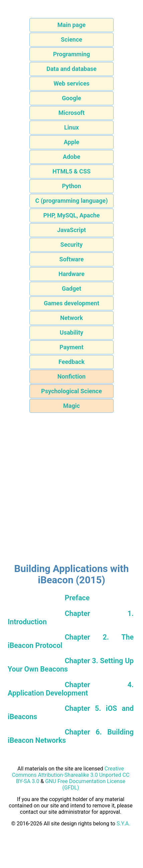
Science (71, 39)
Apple (72, 142)
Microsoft (71, 113)
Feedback (71, 362)
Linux (71, 127)
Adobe (71, 157)
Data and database (71, 69)
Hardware (71, 274)
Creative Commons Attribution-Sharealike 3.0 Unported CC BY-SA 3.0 (71, 775)
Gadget (71, 289)
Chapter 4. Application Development (71, 689)
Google (71, 98)
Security (72, 245)
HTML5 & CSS (71, 171)
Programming (72, 54)
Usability (71, 332)
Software (72, 259)
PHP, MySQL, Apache (71, 215)
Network (71, 318)
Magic (71, 406)
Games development (71, 303)
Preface (77, 598)
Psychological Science (71, 391)
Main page (71, 25)
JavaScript (71, 230)
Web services (71, 83)
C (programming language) (72, 201)
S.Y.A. (123, 824)
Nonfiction (71, 376)
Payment (71, 347)
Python (71, 186)
